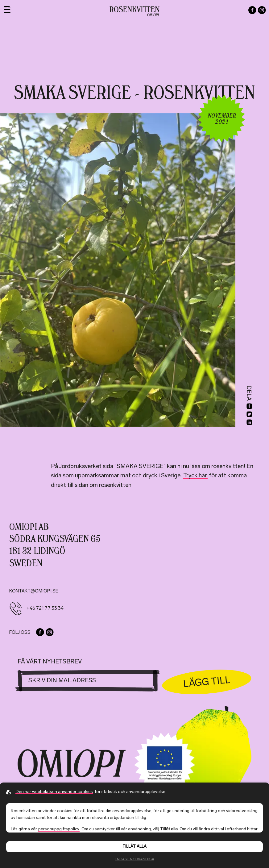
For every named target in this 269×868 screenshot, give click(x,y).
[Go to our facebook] (252, 10)
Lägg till (207, 682)
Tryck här (195, 476)
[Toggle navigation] (7, 10)
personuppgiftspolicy (59, 829)
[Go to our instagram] (262, 10)
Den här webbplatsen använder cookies (54, 792)
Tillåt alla (134, 847)
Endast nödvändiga (134, 859)
